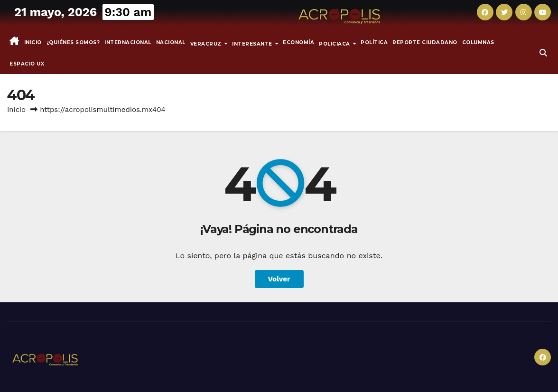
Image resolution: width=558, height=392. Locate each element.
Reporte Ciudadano (425, 42)
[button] (543, 53)
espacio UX (27, 64)
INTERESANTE (253, 43)
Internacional (128, 42)
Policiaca (335, 43)
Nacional (171, 42)
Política (374, 42)
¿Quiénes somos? (73, 42)
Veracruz (207, 43)
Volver (279, 279)
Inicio (33, 42)
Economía (298, 42)
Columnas (478, 42)
